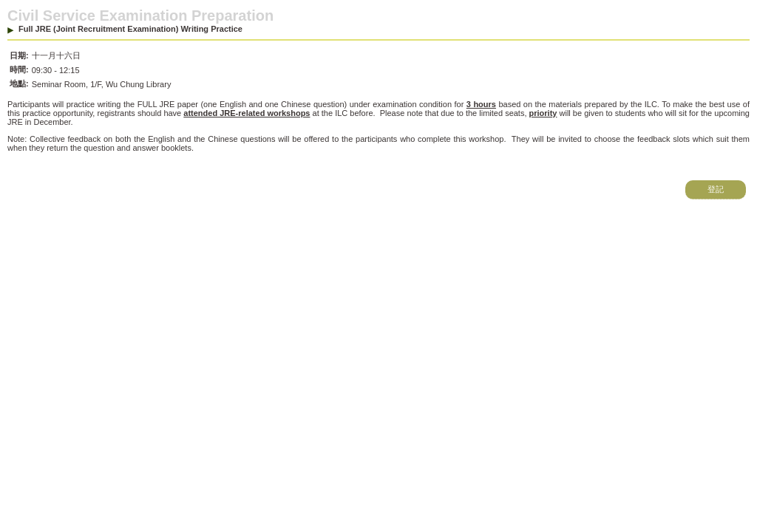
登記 (716, 189)
